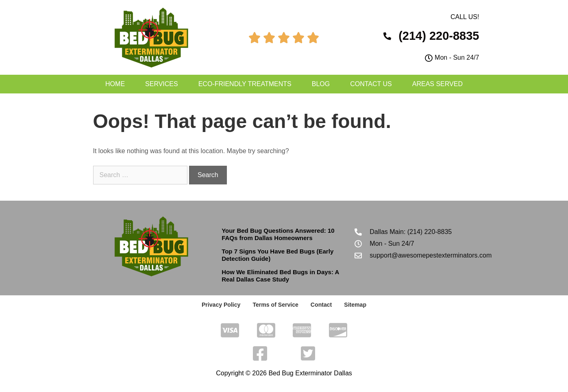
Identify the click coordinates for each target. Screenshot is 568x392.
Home (115, 84)
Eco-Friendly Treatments (245, 84)
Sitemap (355, 305)
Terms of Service (276, 305)
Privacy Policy (221, 305)
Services (162, 84)
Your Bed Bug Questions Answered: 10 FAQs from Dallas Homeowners (278, 234)
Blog (321, 84)
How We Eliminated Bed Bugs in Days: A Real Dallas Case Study (280, 276)
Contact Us (371, 84)
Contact (321, 305)
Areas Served (437, 84)
